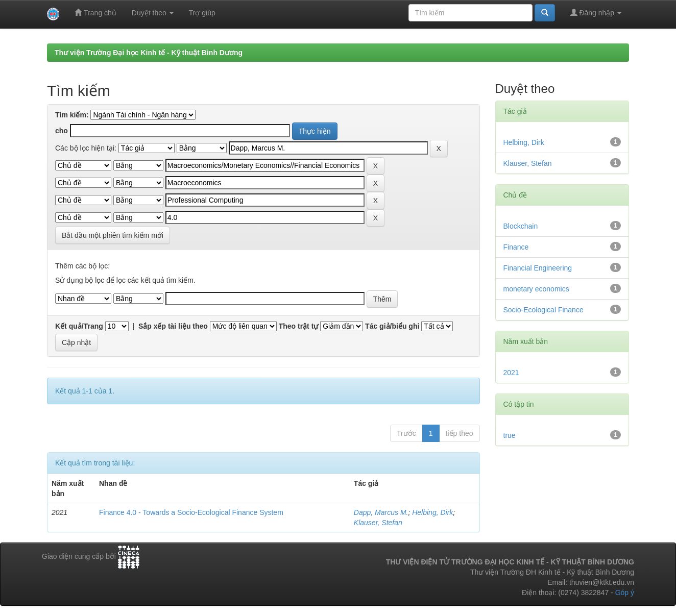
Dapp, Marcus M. (381, 512)
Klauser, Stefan (378, 523)
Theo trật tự (299, 326)
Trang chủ (95, 13)
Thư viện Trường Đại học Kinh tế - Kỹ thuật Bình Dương (149, 53)
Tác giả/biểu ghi (392, 326)
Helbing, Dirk (432, 512)
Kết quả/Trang (79, 326)
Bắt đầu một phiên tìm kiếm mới (113, 235)
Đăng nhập (596, 13)
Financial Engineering (538, 268)
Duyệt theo (153, 13)
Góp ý (625, 593)
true (510, 435)
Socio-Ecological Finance (544, 310)
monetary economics (536, 289)
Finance (516, 247)
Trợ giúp (202, 13)
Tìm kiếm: (72, 115)
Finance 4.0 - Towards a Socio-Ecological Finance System (191, 512)
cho (62, 131)
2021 (511, 373)
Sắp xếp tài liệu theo (173, 326)
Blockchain (521, 226)
